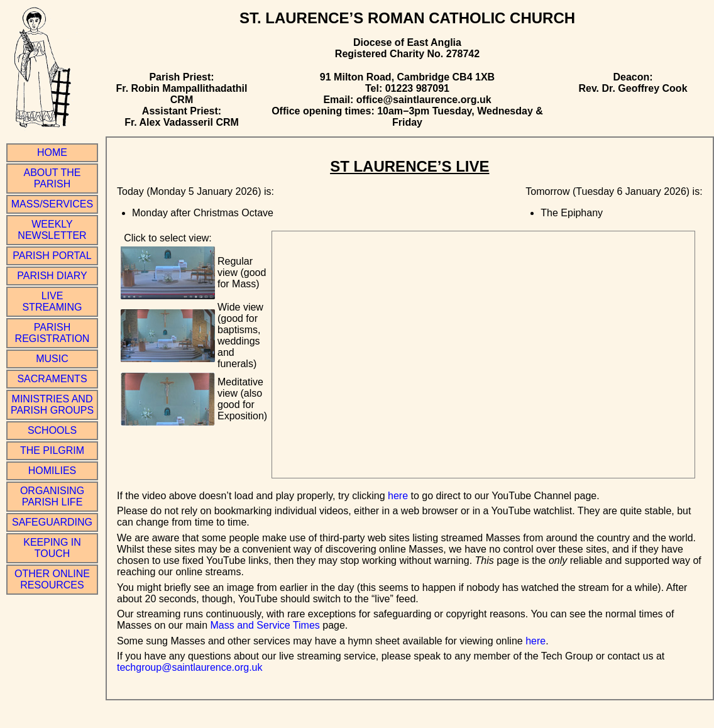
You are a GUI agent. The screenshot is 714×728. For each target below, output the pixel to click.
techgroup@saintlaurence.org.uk (190, 667)
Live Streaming (52, 301)
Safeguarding (52, 522)
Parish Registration (52, 333)
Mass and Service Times (265, 625)
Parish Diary (52, 276)
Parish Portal (52, 256)
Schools (52, 430)
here (398, 496)
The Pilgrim (52, 450)
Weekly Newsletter (52, 230)
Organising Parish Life (52, 496)
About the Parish (52, 178)
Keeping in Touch (52, 548)
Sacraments (52, 379)
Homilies (52, 471)
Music (52, 359)
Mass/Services (52, 204)
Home (52, 152)
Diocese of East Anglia (407, 42)
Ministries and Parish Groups (52, 405)
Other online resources (52, 579)
